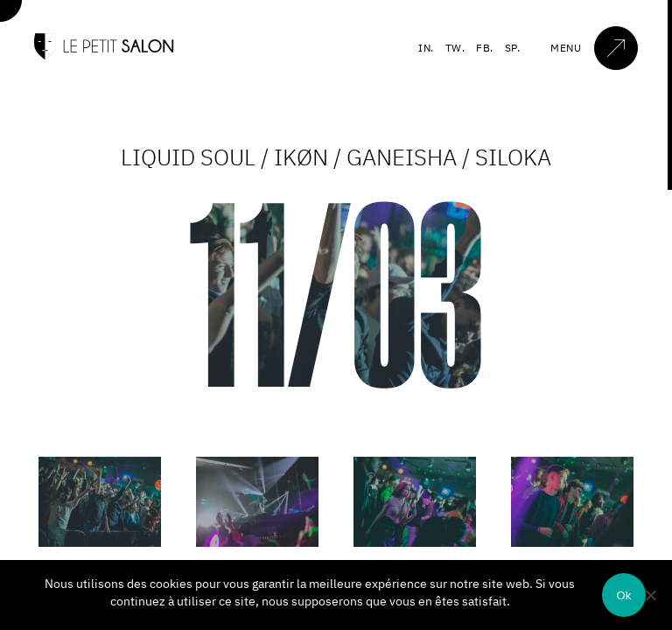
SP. (513, 48)
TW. (455, 48)
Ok (623, 595)
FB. (485, 48)
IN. (426, 48)
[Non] (650, 595)
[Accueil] (104, 56)
